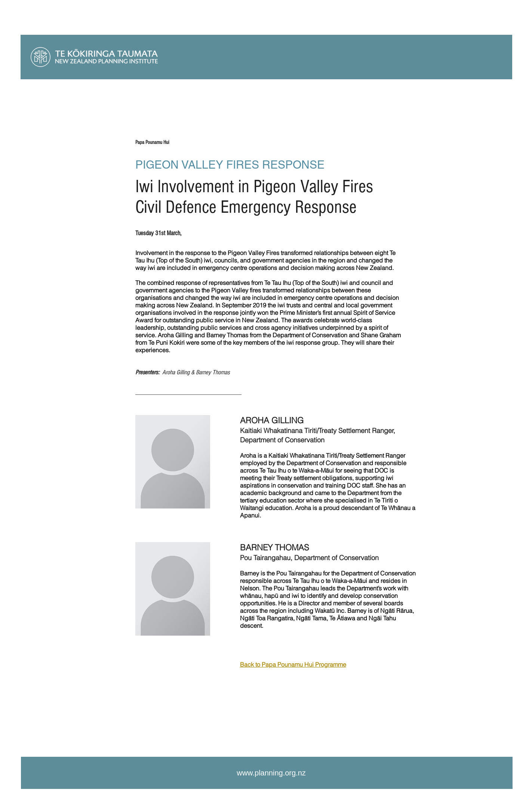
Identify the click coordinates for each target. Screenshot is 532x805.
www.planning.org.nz (271, 773)
